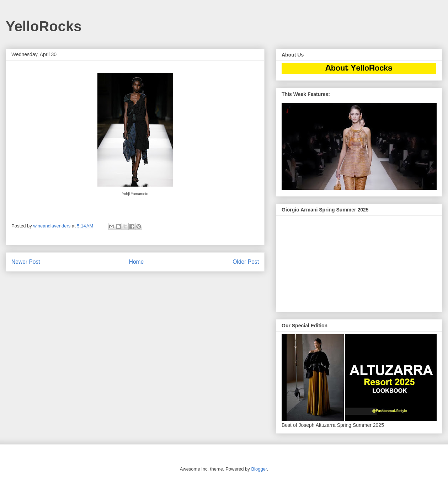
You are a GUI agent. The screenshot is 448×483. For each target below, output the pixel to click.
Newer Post (26, 262)
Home (137, 262)
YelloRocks (44, 26)
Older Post (246, 262)
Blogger (259, 469)
